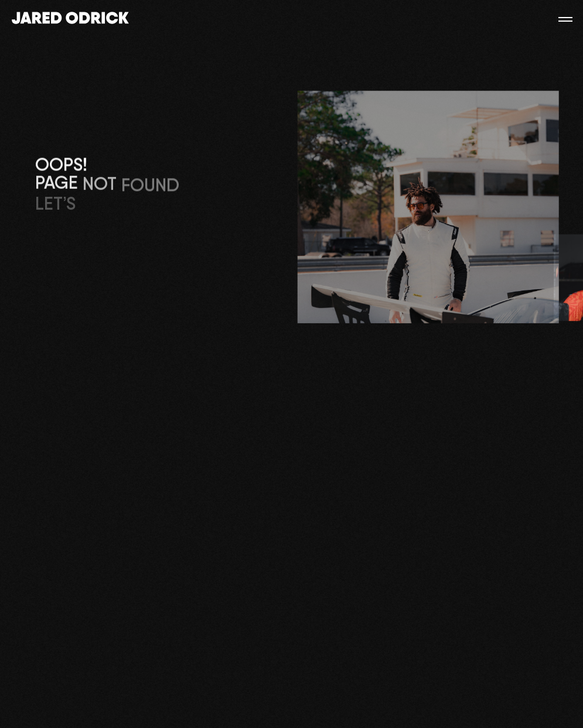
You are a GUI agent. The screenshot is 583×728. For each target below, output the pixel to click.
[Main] (70, 19)
